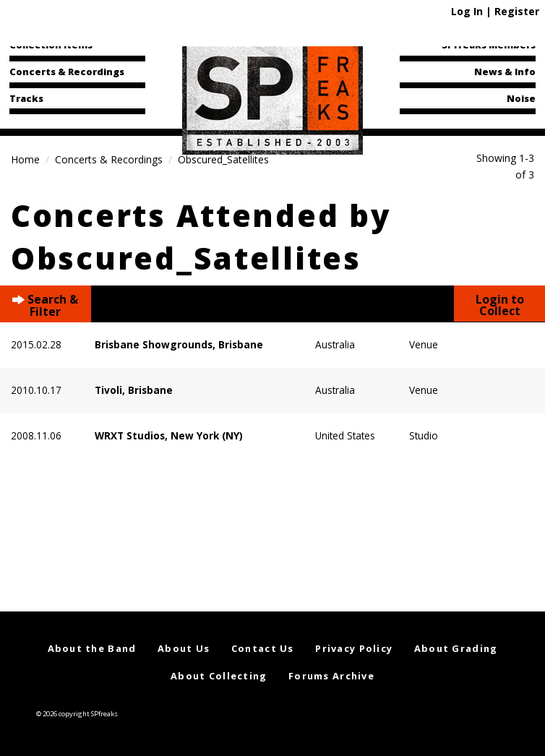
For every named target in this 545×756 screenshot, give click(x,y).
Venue (424, 344)
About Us (184, 648)
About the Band (92, 648)
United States (345, 435)
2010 (22, 390)
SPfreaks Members (489, 45)
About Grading (456, 648)
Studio (424, 435)
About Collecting (219, 676)
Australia (335, 344)
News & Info (505, 72)
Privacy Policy (354, 648)
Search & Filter (45, 304)
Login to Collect (500, 305)
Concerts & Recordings (67, 72)
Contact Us (263, 648)
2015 (22, 344)
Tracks (26, 98)
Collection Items (51, 45)
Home (25, 159)
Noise (521, 98)
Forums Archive (331, 676)
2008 (22, 435)
